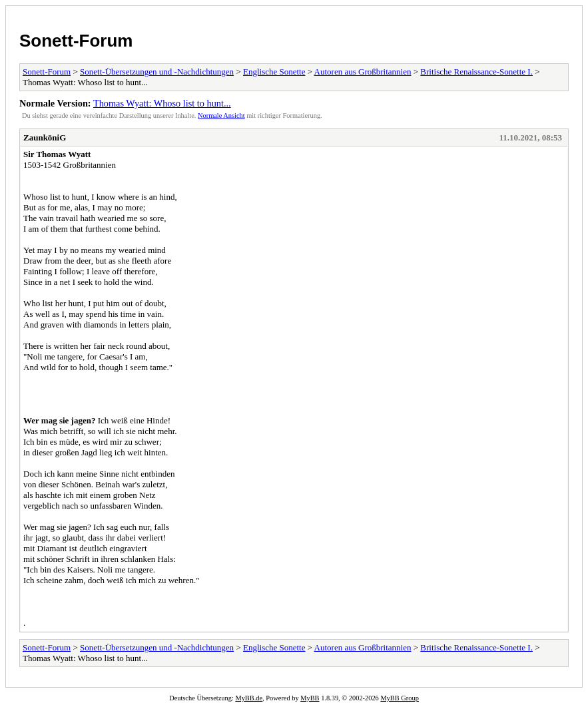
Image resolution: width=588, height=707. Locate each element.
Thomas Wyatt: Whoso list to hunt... (162, 103)
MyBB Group (399, 698)
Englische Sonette (274, 72)
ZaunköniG (45, 137)
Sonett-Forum (76, 41)
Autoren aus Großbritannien (363, 72)
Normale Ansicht (221, 116)
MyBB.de (249, 698)
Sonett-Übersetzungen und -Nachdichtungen (157, 72)
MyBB (310, 698)
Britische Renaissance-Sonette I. (476, 72)
